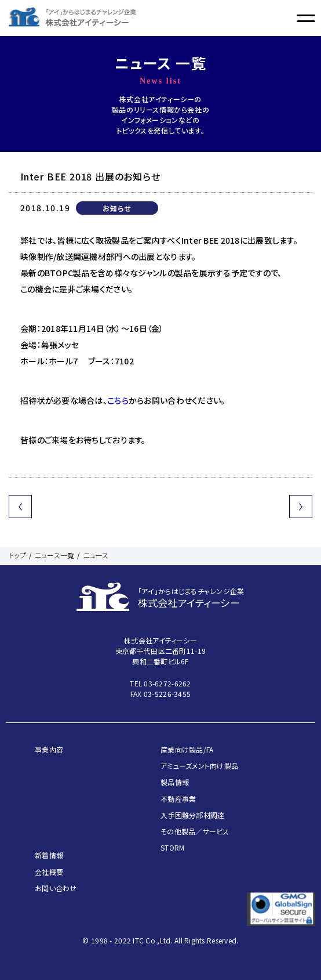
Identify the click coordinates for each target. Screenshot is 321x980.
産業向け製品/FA (187, 749)
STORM (172, 847)
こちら (118, 400)
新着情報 (49, 855)
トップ (17, 555)
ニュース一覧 (55, 555)
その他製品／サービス (195, 831)
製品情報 (175, 782)
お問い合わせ (56, 888)
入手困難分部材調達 (193, 815)
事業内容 (49, 749)
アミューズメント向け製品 (199, 766)
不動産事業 (178, 799)
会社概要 (49, 872)
